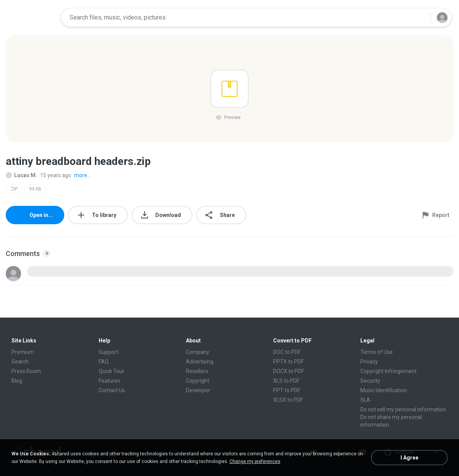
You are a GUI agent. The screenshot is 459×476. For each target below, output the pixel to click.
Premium (23, 352)
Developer (198, 390)
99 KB (35, 189)
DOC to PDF (287, 352)
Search (20, 362)
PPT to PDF (287, 390)
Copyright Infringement (388, 371)
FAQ (104, 362)
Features (109, 381)
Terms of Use (377, 352)
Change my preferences (255, 461)
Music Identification (384, 390)
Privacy (369, 362)
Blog (17, 381)
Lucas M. (21, 175)
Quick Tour (111, 371)
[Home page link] (31, 18)
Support (108, 352)
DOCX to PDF (289, 371)
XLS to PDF (286, 381)
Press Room (26, 371)
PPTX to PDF (288, 362)
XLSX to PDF (288, 400)
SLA (365, 400)
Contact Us (112, 390)
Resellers (197, 371)
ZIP (14, 189)
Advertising (200, 362)
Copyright (198, 381)
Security (370, 381)
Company (198, 352)
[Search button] (420, 18)
